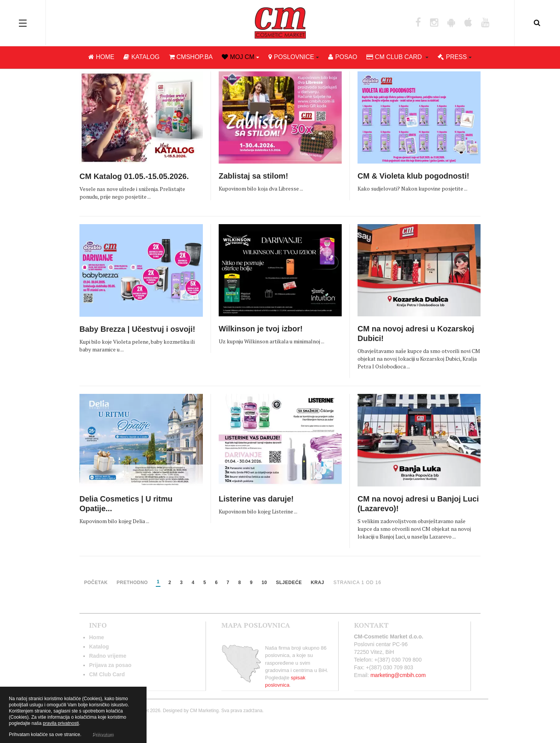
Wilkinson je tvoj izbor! (261, 329)
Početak (96, 583)
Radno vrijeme (108, 656)
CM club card (397, 58)
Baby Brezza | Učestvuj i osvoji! (137, 329)
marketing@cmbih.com (398, 675)
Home (101, 58)
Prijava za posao (110, 665)
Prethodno (132, 583)
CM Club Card (107, 674)
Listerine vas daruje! (256, 499)
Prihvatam (103, 735)
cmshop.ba (191, 58)
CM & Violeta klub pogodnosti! (413, 176)
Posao (343, 58)
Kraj (318, 583)
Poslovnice (294, 58)
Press (455, 58)
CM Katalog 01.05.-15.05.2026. (134, 176)
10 (264, 583)
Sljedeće (289, 583)
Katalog (141, 58)
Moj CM (240, 58)
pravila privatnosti (61, 723)
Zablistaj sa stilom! (253, 176)
